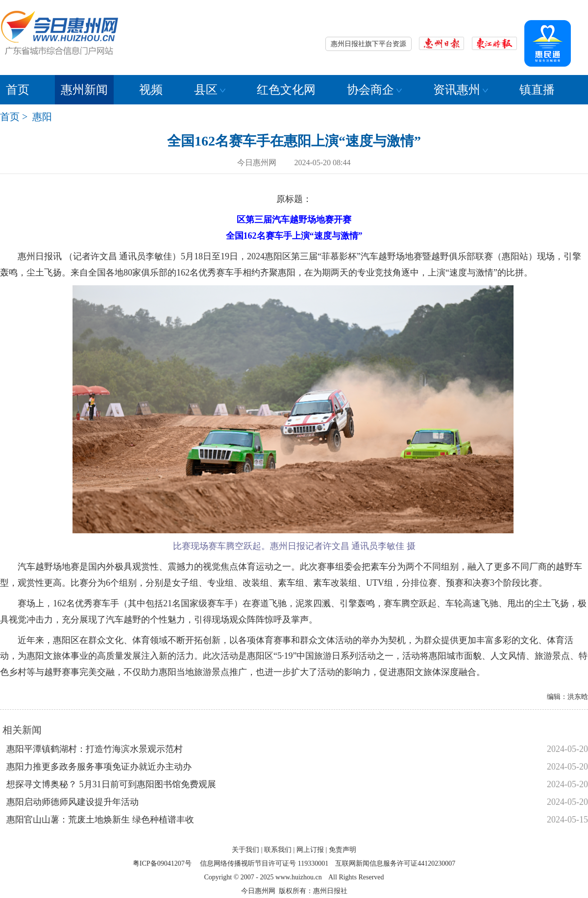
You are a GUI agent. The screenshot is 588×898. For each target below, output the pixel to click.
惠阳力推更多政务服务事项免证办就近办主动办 (99, 767)
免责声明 (343, 850)
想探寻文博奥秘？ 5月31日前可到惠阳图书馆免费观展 (111, 784)
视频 (151, 90)
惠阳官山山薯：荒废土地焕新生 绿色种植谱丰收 (100, 820)
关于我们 (245, 850)
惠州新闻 (84, 90)
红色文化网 (286, 90)
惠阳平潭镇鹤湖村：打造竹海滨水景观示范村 (95, 749)
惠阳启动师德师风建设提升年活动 (73, 802)
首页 (18, 90)
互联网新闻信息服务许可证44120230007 (395, 863)
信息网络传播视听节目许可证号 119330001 (264, 863)
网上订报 (310, 850)
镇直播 (537, 90)
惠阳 (42, 117)
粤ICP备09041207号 (162, 863)
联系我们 (278, 850)
